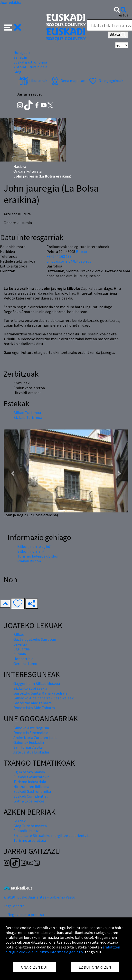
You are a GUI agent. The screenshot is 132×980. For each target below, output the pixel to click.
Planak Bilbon (29, 561)
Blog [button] (17, 72)
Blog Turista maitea (30, 826)
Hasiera (20, 166)
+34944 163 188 (59, 256)
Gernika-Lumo (25, 664)
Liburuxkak (33, 81)
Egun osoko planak (29, 772)
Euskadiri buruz (26, 831)
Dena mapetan (68, 81)
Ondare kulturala (28, 171)
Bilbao (81, 251)
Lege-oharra (14, 906)
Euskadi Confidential (31, 796)
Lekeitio (20, 644)
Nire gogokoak (106, 81)
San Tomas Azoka (28, 747)
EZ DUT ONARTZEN (95, 967)
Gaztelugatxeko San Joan (35, 639)
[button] (13, 27)
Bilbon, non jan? (31, 551)
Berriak (19, 821)
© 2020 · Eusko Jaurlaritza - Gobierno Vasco (39, 897)
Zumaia (20, 654)
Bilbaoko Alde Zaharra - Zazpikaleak (43, 698)
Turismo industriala (30, 782)
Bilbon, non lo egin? (34, 546)
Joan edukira (11, 2)
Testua (123, 15)
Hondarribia (23, 659)
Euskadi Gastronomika (32, 791)
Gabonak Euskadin (29, 742)
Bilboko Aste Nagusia (31, 728)
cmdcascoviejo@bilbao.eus (69, 261)
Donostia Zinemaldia (31, 733)
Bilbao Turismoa (27, 413)
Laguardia (22, 649)
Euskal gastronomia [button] (30, 62)
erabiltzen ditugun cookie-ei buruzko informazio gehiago (63, 949)
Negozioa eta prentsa (26, 915)
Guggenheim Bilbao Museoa (37, 683)
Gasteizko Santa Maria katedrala (40, 693)
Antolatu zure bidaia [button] (30, 67)
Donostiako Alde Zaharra (34, 708)
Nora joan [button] (22, 52)
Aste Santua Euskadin (31, 752)
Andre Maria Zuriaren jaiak (35, 737)
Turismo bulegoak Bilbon (38, 556)
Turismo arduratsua (30, 840)
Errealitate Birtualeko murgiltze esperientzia (52, 835)
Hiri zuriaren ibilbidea (31, 786)
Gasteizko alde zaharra (33, 703)
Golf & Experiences (29, 801)
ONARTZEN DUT (35, 967)
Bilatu (118, 35)
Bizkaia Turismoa (28, 417)
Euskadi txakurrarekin (31, 777)
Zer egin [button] (20, 57)
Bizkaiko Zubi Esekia (30, 688)
